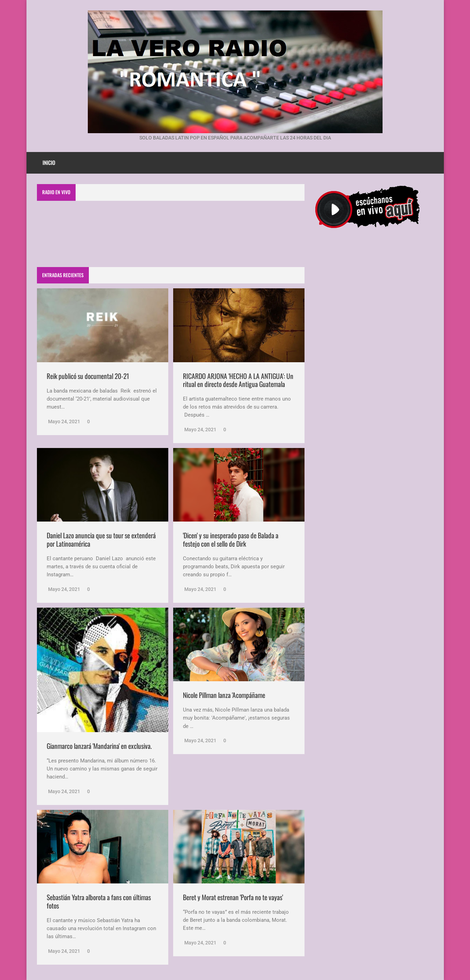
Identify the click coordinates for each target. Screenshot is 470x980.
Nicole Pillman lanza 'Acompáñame (224, 695)
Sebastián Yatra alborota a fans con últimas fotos (99, 901)
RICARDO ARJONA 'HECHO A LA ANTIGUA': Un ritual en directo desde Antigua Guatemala (238, 380)
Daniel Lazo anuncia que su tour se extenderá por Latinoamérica (101, 540)
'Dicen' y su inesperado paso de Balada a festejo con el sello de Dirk (231, 540)
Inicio (49, 162)
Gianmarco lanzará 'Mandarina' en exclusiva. (99, 746)
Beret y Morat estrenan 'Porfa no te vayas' (233, 897)
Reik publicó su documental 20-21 (88, 376)
